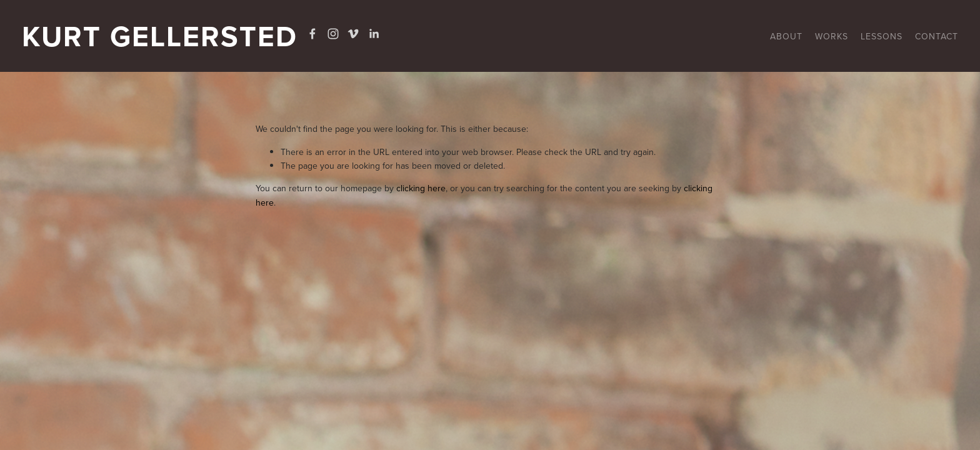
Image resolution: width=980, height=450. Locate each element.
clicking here (421, 188)
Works (832, 36)
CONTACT (937, 36)
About (786, 36)
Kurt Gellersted (160, 36)
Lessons (882, 36)
